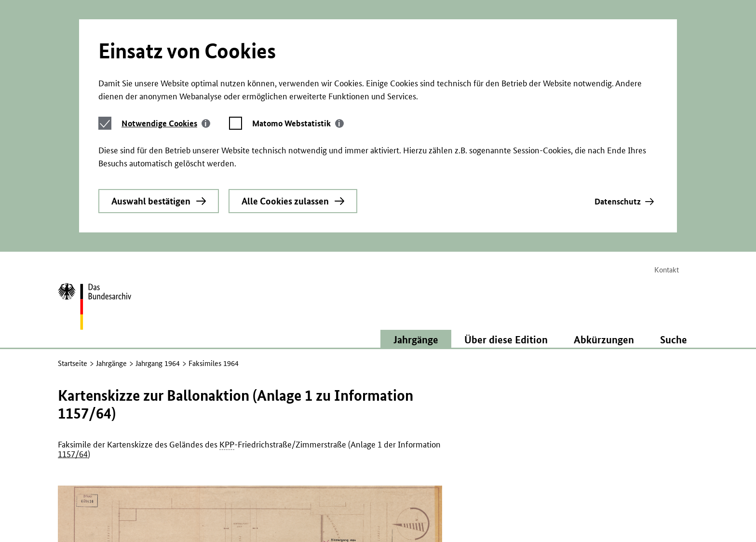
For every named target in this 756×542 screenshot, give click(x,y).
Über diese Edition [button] (510, 286)
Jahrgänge (112, 310)
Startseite (73, 310)
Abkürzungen (606, 286)
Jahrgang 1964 (159, 310)
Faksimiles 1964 (215, 310)
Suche (674, 286)
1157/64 (73, 401)
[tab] (165, 77)
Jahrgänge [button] (422, 286)
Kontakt (667, 216)
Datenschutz (619, 155)
